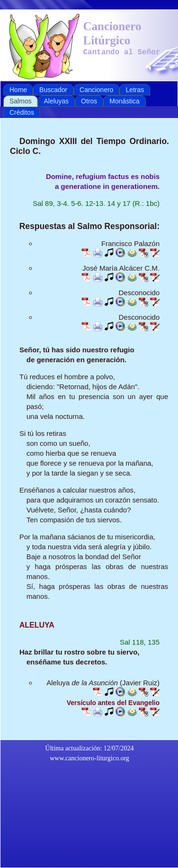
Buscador (53, 90)
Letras (135, 90)
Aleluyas (56, 101)
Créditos (22, 112)
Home (18, 90)
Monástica (125, 101)
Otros (89, 101)
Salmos (21, 101)
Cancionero (97, 90)
